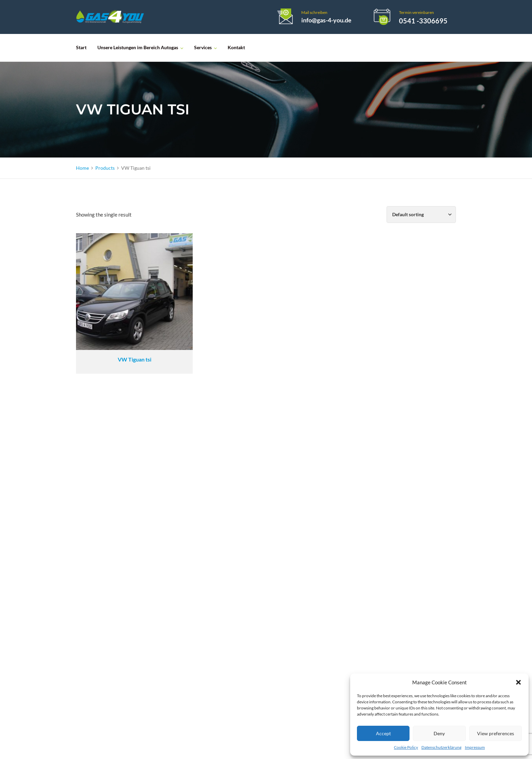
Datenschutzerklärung (441, 747)
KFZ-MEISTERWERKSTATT (248, 574)
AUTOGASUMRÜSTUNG (245, 505)
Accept (383, 733)
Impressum (475, 747)
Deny (439, 733)
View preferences (496, 733)
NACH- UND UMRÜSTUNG (249, 562)
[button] (518, 682)
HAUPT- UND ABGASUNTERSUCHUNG (264, 551)
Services (203, 47)
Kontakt (236, 47)
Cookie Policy (406, 747)
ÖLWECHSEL (231, 516)
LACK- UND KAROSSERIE (246, 539)
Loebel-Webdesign (260, 746)
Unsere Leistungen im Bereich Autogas (138, 47)
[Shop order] (421, 215)
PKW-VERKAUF (235, 585)
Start (81, 47)
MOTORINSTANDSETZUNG (249, 528)
